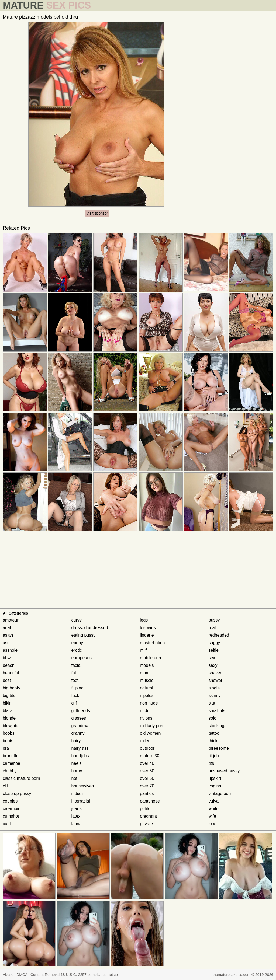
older (145, 741)
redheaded (219, 635)
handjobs (80, 756)
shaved (216, 673)
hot (74, 778)
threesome (219, 748)
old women (150, 733)
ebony (77, 643)
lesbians (148, 628)
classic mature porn (21, 778)
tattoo (214, 733)
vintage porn (220, 794)
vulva (214, 801)
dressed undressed (90, 628)
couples (10, 801)
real (212, 628)
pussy (214, 620)
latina (77, 824)
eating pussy (84, 635)
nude (145, 711)
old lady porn (152, 726)
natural (146, 688)
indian (77, 794)
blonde (9, 718)
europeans (82, 658)
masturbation (152, 643)
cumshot (11, 816)
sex (212, 658)
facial (76, 665)
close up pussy (17, 794)
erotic (77, 650)
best (7, 680)
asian (8, 635)
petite (145, 809)
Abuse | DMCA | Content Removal (31, 975)
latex (76, 816)
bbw (7, 658)
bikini (8, 703)
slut (212, 703)
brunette (11, 756)
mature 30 (150, 756)
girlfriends (81, 711)
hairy (76, 741)
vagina (215, 786)
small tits (217, 711)
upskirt (215, 778)
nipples (147, 695)
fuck (75, 695)
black (8, 711)
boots (8, 741)
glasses (79, 718)
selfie (214, 650)
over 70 (147, 786)
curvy (77, 620)
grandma (80, 726)
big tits (9, 695)
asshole (10, 650)
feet (75, 680)
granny (78, 733)
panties (147, 794)
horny (77, 771)
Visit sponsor (97, 213)
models (147, 665)
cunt (7, 824)
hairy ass (80, 748)
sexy (213, 665)
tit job (214, 756)
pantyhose (150, 801)
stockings (218, 726)
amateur (11, 620)
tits (211, 763)
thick (213, 741)
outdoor (147, 748)
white (214, 809)
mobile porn (151, 658)
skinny (215, 695)
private (146, 824)
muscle (147, 680)
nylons (146, 718)
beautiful (11, 673)
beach (9, 665)
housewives (83, 786)
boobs (9, 733)
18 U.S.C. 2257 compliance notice (89, 975)
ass (6, 643)
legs (144, 620)
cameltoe (11, 763)
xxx (212, 824)
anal (7, 628)
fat (74, 673)
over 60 (147, 778)
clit (5, 786)
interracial (81, 801)
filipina (77, 688)
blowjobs (11, 726)
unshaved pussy (224, 771)
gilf (74, 703)
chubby (10, 771)
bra (6, 748)
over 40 (147, 763)
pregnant (148, 816)
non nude (149, 703)
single (214, 688)
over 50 (147, 771)
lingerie (147, 635)
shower (216, 680)
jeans (77, 809)
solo (213, 718)
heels (77, 763)
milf (143, 650)
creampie (12, 809)
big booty (11, 688)
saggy (214, 643)
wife (212, 816)
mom (145, 673)
